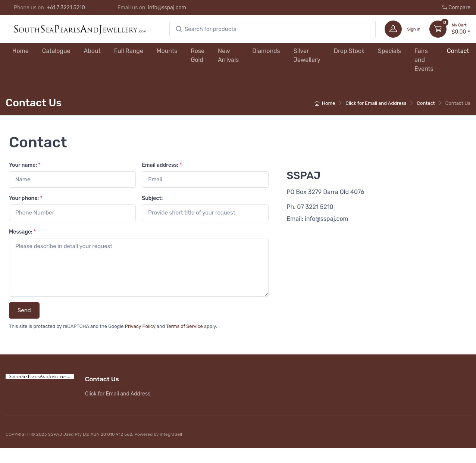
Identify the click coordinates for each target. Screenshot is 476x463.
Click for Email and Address (376, 103)
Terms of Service (184, 326)
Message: (22, 232)
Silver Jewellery (307, 55)
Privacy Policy (140, 326)
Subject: (152, 198)
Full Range (129, 51)
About (92, 51)
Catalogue (56, 51)
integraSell (171, 434)
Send (24, 310)
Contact (458, 51)
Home (21, 51)
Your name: (25, 165)
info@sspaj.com (167, 8)
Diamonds (266, 51)
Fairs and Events (424, 60)
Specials (389, 51)
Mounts (167, 51)
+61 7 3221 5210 (66, 8)
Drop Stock (349, 51)
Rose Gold (198, 55)
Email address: (162, 165)
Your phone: (26, 198)
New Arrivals (228, 55)
